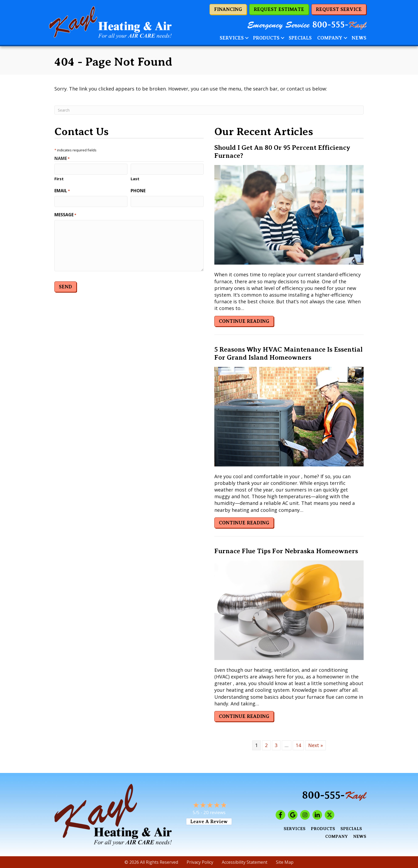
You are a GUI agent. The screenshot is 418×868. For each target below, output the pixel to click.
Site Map (285, 862)
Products (266, 38)
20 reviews (214, 812)
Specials (300, 38)
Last (135, 178)
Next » (315, 745)
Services (232, 38)
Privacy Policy (200, 862)
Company (330, 38)
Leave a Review (209, 822)
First (59, 178)
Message (65, 214)
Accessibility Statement (245, 862)
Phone (138, 190)
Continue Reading (244, 321)
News (359, 38)
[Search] (209, 110)
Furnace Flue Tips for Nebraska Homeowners (286, 551)
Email (62, 190)
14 (298, 745)
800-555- (339, 25)
